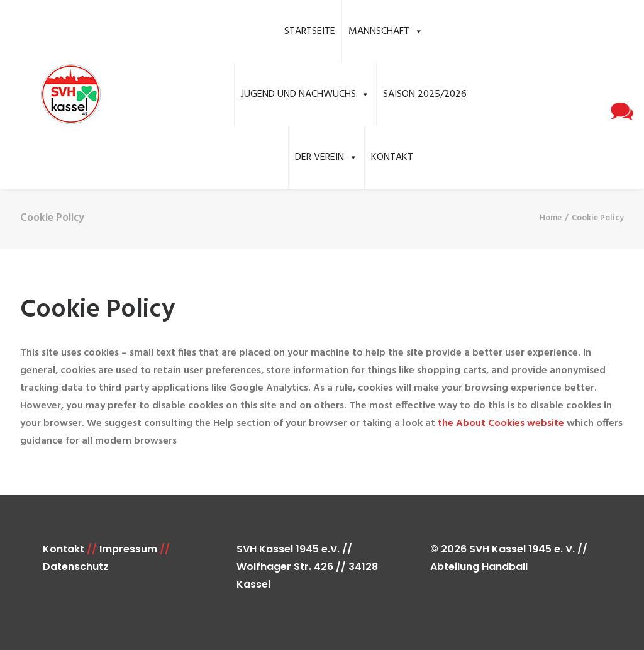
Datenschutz (76, 567)
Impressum (128, 549)
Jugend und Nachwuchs (305, 94)
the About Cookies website (501, 423)
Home (551, 218)
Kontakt (392, 157)
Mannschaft (386, 31)
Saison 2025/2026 (425, 94)
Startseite (310, 31)
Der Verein (326, 157)
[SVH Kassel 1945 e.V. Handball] (52, 95)
